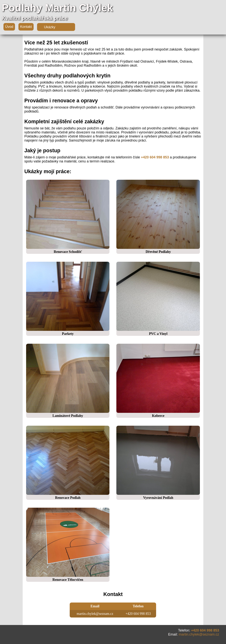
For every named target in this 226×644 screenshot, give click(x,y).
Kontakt (26, 27)
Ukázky (50, 27)
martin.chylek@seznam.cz (199, 634)
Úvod (9, 27)
